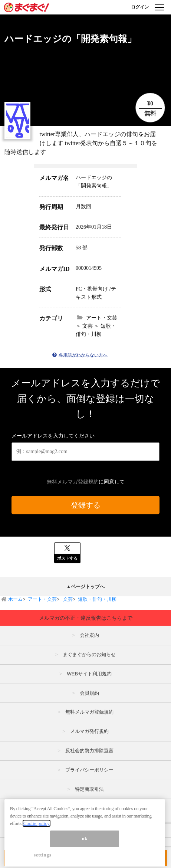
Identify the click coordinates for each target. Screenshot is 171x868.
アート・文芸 (42, 599)
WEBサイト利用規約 (89, 674)
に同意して (86, 482)
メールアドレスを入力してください (53, 436)
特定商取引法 (89, 789)
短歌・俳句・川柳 (97, 599)
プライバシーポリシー (89, 770)
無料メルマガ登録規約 (73, 482)
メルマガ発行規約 (89, 731)
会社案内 (89, 635)
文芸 (67, 599)
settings (43, 858)
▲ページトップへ (86, 587)
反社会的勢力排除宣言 (89, 751)
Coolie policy (37, 827)
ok (85, 842)
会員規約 (89, 693)
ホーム (15, 599)
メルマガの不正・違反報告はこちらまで (86, 618)
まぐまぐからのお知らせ (89, 654)
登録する (86, 505)
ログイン (140, 7)
